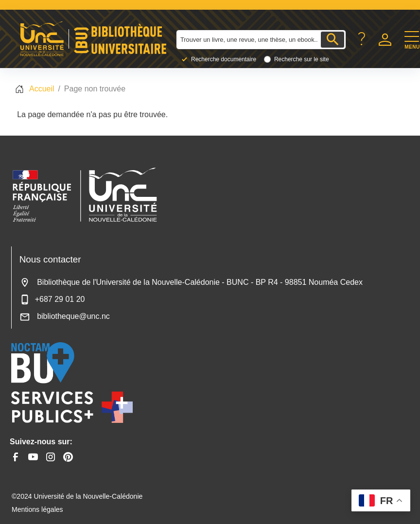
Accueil (42, 89)
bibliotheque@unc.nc (65, 316)
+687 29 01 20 (52, 299)
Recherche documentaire (224, 59)
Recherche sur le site (302, 59)
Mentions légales (37, 509)
